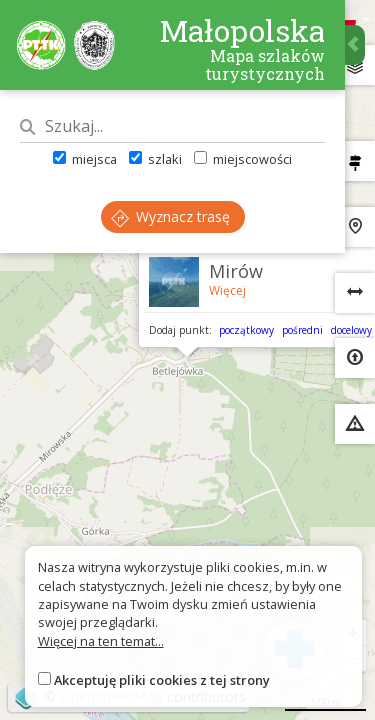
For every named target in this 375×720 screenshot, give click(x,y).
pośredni (302, 330)
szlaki (155, 159)
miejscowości (243, 159)
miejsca (85, 159)
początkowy (246, 330)
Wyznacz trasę (170, 216)
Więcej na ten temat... (101, 641)
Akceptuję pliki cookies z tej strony (162, 680)
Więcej (227, 290)
